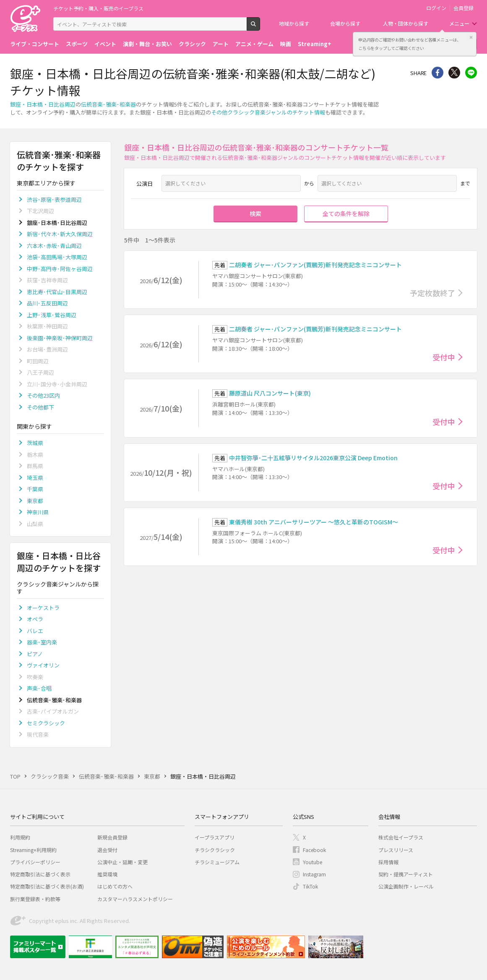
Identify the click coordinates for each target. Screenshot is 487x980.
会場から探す (345, 23)
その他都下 (40, 407)
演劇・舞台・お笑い (147, 44)
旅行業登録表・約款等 (35, 899)
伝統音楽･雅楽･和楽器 (108, 104)
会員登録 (464, 8)
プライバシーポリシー (35, 862)
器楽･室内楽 (42, 642)
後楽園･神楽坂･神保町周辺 (60, 338)
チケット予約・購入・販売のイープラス (98, 8)
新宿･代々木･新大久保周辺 (60, 234)
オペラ (35, 619)
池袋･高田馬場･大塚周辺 (57, 257)
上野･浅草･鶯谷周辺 (52, 315)
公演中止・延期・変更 (122, 862)
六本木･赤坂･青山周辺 (54, 246)
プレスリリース (396, 850)
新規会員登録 (112, 837)
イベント (105, 44)
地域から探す (294, 23)
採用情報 (388, 862)
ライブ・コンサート (35, 44)
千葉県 (35, 489)
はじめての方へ (115, 886)
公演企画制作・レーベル (406, 886)
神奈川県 (38, 512)
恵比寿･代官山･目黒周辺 (57, 292)
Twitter (454, 73)
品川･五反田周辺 (47, 303)
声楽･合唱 (39, 688)
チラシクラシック (215, 850)
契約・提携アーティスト (406, 874)
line (471, 73)
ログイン (436, 8)
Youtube (313, 862)
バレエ (35, 631)
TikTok (310, 886)
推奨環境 (107, 874)
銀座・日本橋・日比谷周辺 (43, 104)
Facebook (314, 850)
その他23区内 (43, 395)
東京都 (35, 501)
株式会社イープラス (401, 837)
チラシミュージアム (217, 862)
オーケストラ (43, 608)
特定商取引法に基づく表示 (40, 874)
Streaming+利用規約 (33, 850)
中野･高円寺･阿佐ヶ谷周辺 (60, 269)
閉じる (471, 37)
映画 (286, 44)
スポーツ (77, 44)
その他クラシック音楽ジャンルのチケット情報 (268, 112)
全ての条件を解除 (346, 214)
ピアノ (35, 654)
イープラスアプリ (215, 837)
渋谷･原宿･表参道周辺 (54, 199)
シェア (438, 73)
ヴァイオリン (43, 665)
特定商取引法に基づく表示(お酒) (47, 886)
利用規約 (20, 837)
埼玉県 (35, 478)
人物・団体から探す (406, 23)
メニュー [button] (459, 23)
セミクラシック (46, 723)
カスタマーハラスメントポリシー (135, 899)
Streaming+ (315, 44)
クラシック (192, 44)
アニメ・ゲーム (254, 44)
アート (221, 44)
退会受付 (107, 850)
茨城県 (35, 443)
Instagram (314, 874)
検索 (260, 27)
